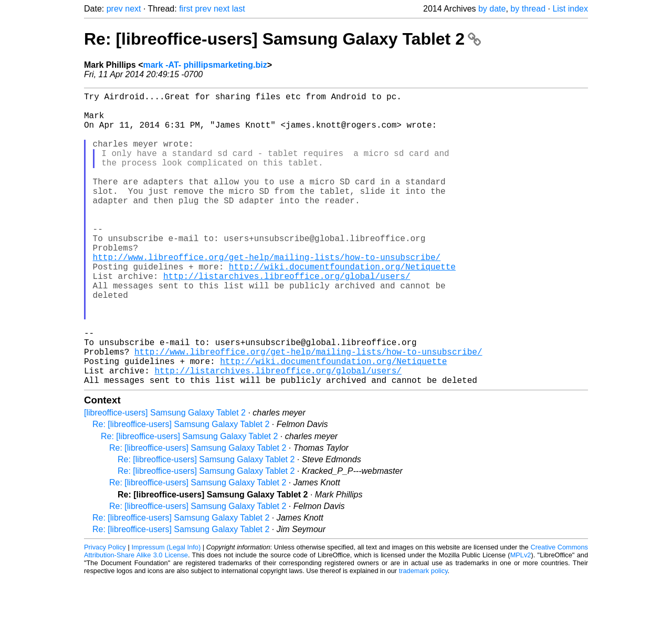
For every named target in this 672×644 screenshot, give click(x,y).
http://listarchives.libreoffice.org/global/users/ (287, 318)
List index (570, 9)
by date (492, 9)
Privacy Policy (105, 612)
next (133, 9)
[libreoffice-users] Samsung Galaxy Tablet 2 (165, 478)
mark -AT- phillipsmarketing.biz (205, 65)
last (239, 9)
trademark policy (423, 636)
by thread (528, 9)
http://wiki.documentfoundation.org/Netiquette (342, 306)
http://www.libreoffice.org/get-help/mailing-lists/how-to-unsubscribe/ (267, 295)
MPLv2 (521, 620)
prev (115, 9)
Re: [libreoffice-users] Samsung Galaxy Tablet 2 (282, 39)
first (186, 9)
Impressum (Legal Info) (166, 612)
